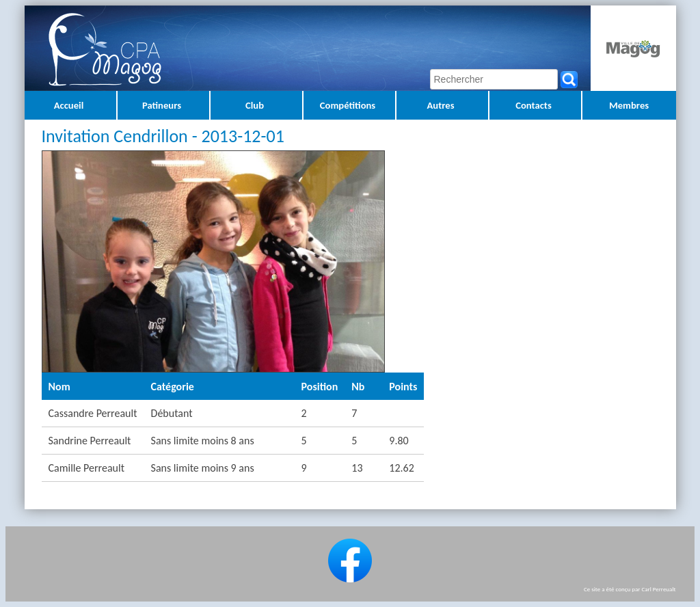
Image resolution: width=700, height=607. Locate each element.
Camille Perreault (86, 468)
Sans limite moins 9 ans (203, 468)
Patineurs (162, 105)
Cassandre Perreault (93, 413)
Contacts (534, 105)
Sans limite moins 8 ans (203, 441)
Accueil (69, 105)
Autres (440, 105)
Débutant (172, 413)
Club (255, 105)
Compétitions (348, 105)
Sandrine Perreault (90, 441)
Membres (629, 105)
